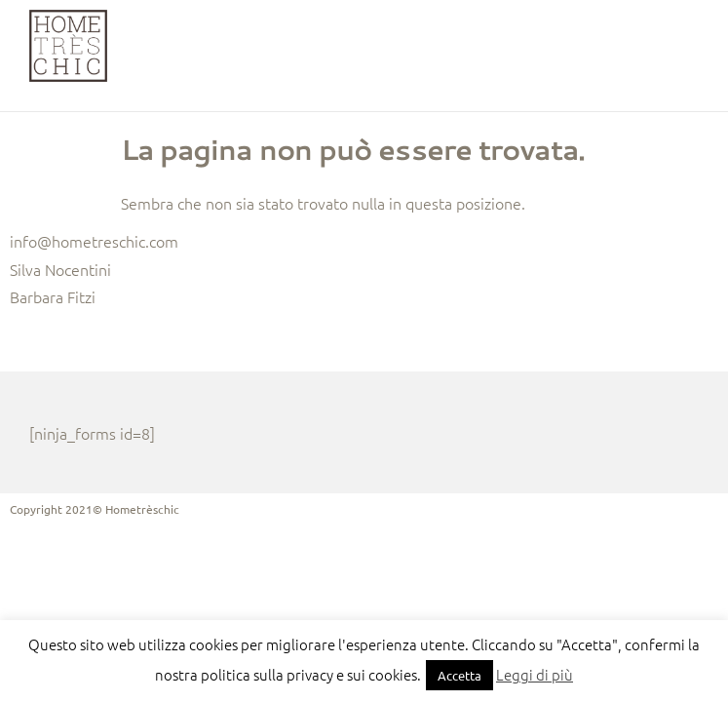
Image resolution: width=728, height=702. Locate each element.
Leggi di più (535, 674)
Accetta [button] (460, 675)
